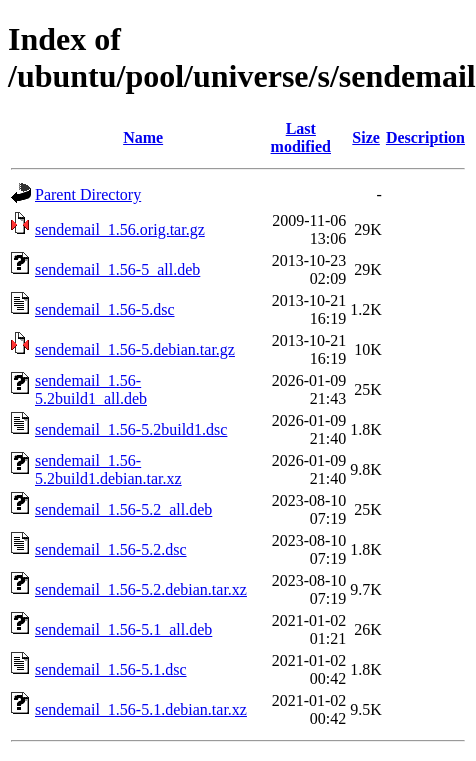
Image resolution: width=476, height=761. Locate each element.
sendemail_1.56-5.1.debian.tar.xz (141, 709)
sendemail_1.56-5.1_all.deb (123, 629)
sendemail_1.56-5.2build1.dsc (131, 429)
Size (366, 137)
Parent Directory (88, 194)
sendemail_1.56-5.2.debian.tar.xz (141, 589)
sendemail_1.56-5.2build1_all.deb (91, 389)
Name (143, 137)
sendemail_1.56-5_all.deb (117, 269)
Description (425, 137)
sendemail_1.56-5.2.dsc (111, 549)
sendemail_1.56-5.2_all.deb (123, 509)
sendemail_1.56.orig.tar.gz (120, 229)
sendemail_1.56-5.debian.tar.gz (135, 349)
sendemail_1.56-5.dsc (105, 309)
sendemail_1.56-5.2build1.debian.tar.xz (108, 469)
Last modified (301, 137)
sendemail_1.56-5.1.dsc (111, 669)
